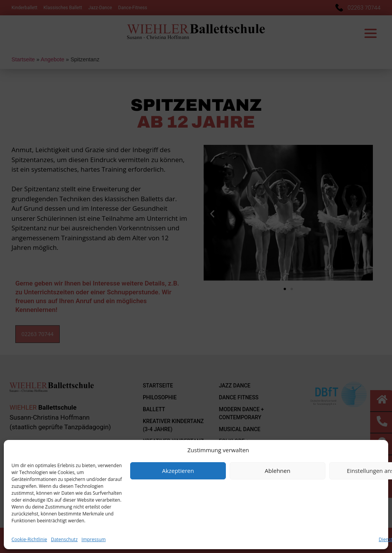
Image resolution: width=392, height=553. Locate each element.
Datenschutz (64, 539)
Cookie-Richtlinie (29, 539)
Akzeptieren (178, 471)
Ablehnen (278, 471)
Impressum (94, 539)
